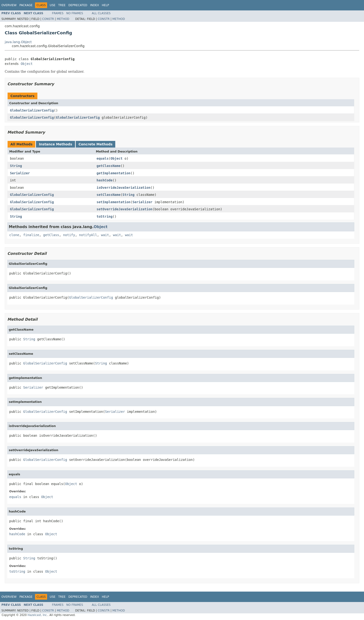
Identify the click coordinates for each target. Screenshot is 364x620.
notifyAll (88, 235)
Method (63, 19)
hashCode (104, 180)
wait (105, 235)
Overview (9, 5)
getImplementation (113, 173)
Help (105, 5)
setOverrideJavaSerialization (124, 209)
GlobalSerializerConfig (32, 110)
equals (103, 158)
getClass (51, 235)
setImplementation (113, 202)
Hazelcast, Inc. (38, 615)
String (16, 166)
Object (27, 64)
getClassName (109, 166)
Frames (58, 13)
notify (69, 235)
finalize (31, 235)
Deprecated (78, 5)
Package (26, 5)
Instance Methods (55, 144)
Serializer (20, 173)
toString (104, 216)
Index (95, 5)
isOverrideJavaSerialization (124, 188)
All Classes (101, 13)
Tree (62, 5)
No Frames (75, 13)
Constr (48, 19)
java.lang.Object (18, 42)
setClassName (109, 195)
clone (14, 235)
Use (53, 5)
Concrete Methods (96, 144)
